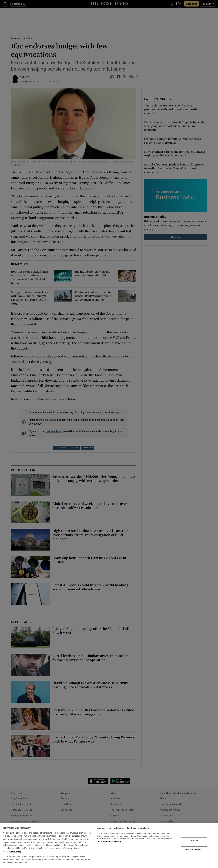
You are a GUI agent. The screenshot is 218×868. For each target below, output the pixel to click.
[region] (109, 845)
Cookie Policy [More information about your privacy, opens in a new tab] (15, 851)
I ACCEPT (194, 841)
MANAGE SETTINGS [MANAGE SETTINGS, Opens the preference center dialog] (194, 850)
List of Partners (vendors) (109, 842)
